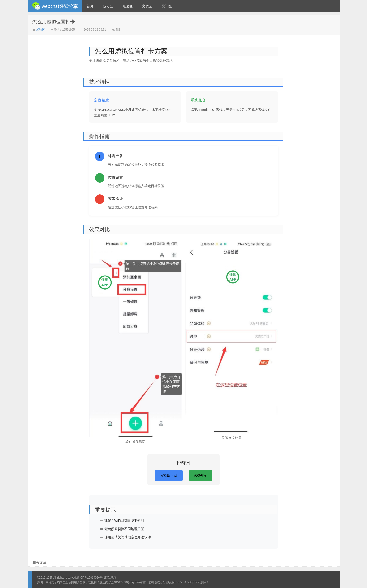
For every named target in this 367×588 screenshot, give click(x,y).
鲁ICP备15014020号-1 (91, 578)
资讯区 (167, 6)
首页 (90, 6)
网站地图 (111, 578)
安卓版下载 (169, 475)
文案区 (147, 6)
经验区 (128, 6)
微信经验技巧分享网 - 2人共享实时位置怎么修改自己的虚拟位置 (55, 6)
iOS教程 (201, 475)
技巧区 (108, 6)
